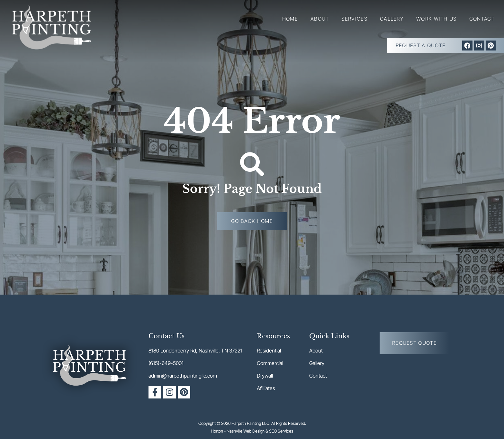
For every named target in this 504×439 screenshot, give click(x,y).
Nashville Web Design (246, 431)
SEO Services (281, 431)
